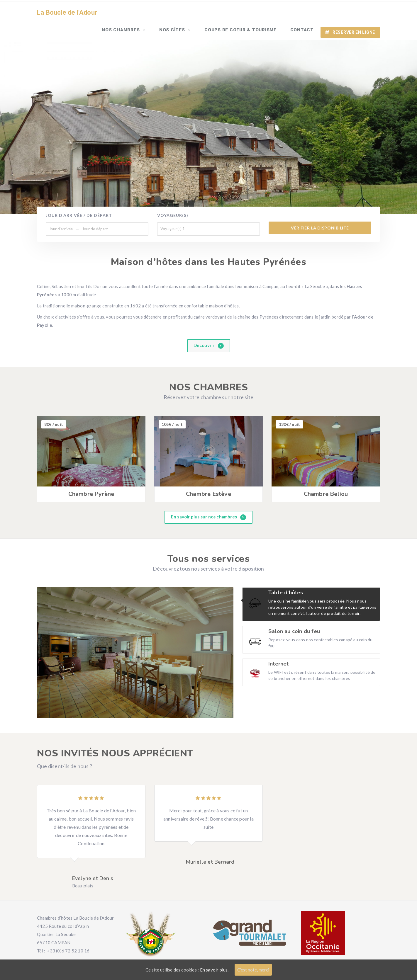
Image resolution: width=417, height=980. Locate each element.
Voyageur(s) (173, 199)
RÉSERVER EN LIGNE (350, 13)
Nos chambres (129, 13)
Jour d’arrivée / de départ (79, 199)
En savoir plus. (214, 970)
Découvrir (209, 329)
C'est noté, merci (253, 970)
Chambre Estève (209, 478)
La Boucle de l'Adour (67, 13)
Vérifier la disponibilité (320, 212)
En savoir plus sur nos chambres (209, 501)
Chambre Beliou (326, 478)
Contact (303, 13)
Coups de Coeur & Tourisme (243, 13)
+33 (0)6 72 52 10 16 (68, 934)
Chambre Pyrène (91, 478)
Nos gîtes (178, 13)
